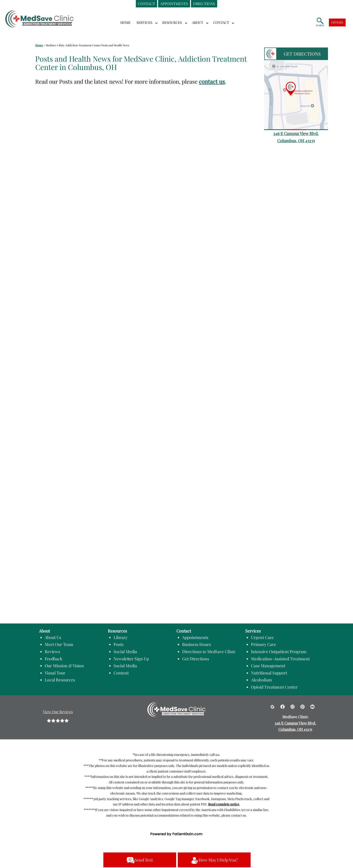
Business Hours (197, 644)
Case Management (268, 666)
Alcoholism (261, 680)
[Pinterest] (303, 706)
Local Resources (60, 680)
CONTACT (221, 22)
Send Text (140, 860)
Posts (119, 644)
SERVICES (144, 22)
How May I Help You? (214, 860)
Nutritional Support (269, 673)
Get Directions (196, 659)
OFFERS (337, 22)
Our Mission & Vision (64, 666)
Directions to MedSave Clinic (209, 652)
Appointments (195, 637)
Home (125, 22)
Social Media (125, 652)
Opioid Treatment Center (274, 687)
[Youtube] (312, 706)
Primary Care (264, 644)
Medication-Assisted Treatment (280, 659)
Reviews (52, 652)
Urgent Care (262, 637)
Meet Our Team (59, 644)
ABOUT (197, 22)
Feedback (54, 659)
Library (121, 637)
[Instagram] (293, 706)
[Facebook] (283, 706)
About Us (53, 637)
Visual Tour (55, 673)
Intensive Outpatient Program (279, 652)
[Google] (273, 706)
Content (121, 673)
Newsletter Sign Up (131, 659)
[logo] (39, 16)
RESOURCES (172, 22)
